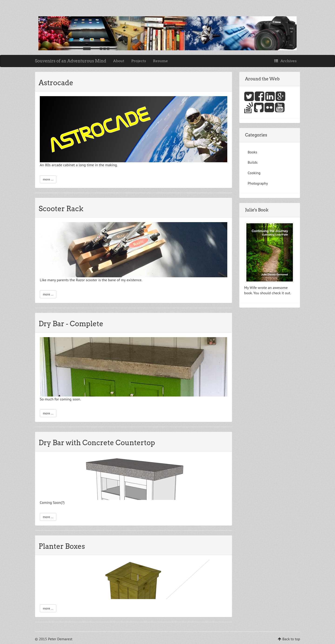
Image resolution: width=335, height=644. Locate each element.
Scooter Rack (61, 209)
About (119, 61)
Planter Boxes (62, 546)
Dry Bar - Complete (71, 324)
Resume (161, 61)
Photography (258, 183)
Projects (139, 61)
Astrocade (56, 83)
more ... (48, 179)
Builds (253, 162)
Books (253, 152)
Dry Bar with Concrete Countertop (97, 443)
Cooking (254, 173)
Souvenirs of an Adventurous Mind (70, 61)
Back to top (291, 639)
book (248, 293)
